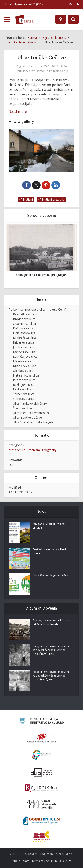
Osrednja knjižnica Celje (52, 71)
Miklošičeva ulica (25, 366)
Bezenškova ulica (25, 315)
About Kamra (21, 861)
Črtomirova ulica (24, 324)
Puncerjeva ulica (24, 380)
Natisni (26, 200)
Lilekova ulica (22, 362)
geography (49, 450)
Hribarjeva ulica (24, 343)
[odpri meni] (7, 19)
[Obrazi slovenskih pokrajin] (41, 805)
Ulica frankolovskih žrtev (30, 404)
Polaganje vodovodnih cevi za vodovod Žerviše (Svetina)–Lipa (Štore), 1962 (51, 650)
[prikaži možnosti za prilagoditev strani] (70, 4)
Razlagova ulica (24, 385)
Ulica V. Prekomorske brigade (33, 423)
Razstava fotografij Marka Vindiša (49, 526)
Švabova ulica (22, 409)
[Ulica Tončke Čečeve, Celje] (41, 151)
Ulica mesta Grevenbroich (31, 413)
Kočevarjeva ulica (25, 352)
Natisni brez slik (51, 200)
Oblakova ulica (23, 371)
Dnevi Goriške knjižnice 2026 (50, 575)
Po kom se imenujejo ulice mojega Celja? (38, 310)
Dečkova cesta (23, 329)
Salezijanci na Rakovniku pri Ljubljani (41, 275)
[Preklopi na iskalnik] (73, 19)
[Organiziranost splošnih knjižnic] (42, 738)
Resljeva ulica (22, 390)
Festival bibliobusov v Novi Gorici (49, 552)
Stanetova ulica (24, 399)
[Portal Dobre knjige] (42, 821)
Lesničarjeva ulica (25, 357)
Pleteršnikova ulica (26, 376)
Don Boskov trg (24, 333)
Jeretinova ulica (23, 348)
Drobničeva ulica (24, 338)
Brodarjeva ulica (24, 319)
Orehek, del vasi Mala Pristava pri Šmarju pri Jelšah (51, 623)
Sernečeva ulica (24, 395)
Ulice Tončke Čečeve (27, 418)
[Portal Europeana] (41, 756)
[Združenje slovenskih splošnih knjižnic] (41, 789)
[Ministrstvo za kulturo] (41, 722)
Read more (18, 112)
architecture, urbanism (24, 450)
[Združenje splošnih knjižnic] (41, 837)
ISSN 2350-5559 (61, 861)
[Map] (61, 19)
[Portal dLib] (42, 773)
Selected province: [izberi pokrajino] (23, 4)
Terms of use (40, 861)
